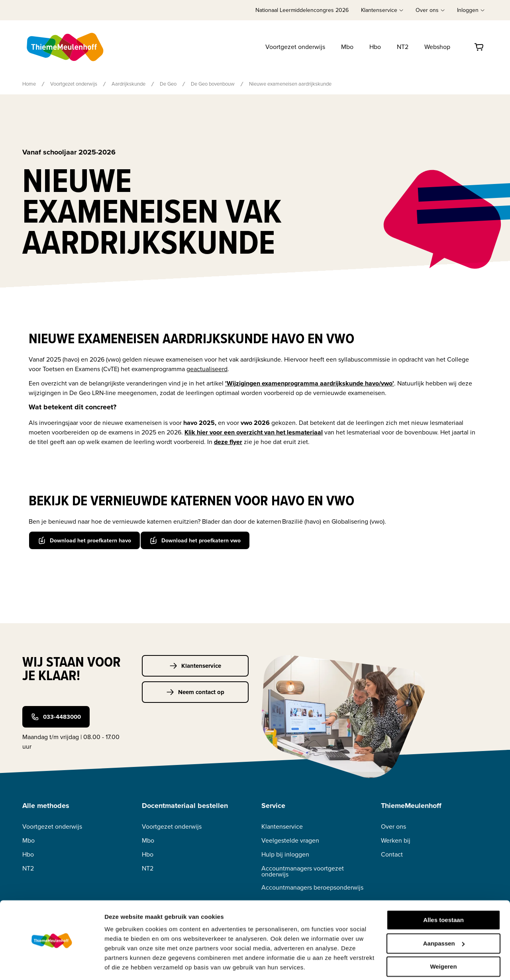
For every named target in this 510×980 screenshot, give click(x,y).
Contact (392, 854)
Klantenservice (195, 665)
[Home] (66, 47)
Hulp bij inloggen (285, 854)
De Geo (168, 84)
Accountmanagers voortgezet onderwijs (303, 871)
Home (29, 84)
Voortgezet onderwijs (295, 47)
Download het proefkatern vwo (195, 540)
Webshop (437, 47)
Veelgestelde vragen (290, 840)
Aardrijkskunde (128, 84)
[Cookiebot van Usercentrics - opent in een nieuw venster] (52, 964)
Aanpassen (444, 918)
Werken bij (396, 840)
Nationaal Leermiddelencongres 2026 (302, 10)
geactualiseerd (207, 369)
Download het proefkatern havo (84, 540)
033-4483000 (56, 717)
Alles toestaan (443, 895)
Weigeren (443, 942)
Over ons (393, 826)
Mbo (347, 47)
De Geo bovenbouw (213, 84)
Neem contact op (195, 692)
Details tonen (123, 964)
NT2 (403, 47)
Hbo (375, 47)
